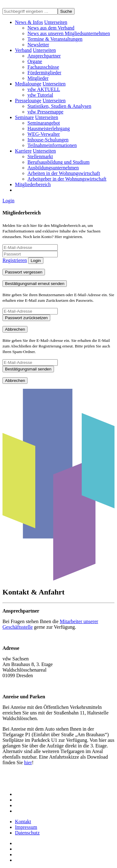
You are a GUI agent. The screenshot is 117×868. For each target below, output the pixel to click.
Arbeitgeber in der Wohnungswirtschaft (67, 179)
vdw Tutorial (40, 95)
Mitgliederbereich (33, 184)
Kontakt (23, 822)
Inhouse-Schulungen (48, 140)
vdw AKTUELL (44, 89)
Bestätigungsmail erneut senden (35, 284)
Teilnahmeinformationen (52, 145)
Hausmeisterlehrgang (49, 129)
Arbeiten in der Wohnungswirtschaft (64, 173)
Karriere (23, 151)
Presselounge (28, 101)
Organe (35, 61)
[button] (56, 22)
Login (8, 201)
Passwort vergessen (24, 272)
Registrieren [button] (15, 260)
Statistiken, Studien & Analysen (59, 106)
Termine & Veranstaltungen (55, 39)
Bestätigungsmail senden (28, 369)
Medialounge (28, 84)
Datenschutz (27, 833)
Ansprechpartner (44, 56)
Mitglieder (38, 78)
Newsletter (38, 45)
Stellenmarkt (40, 156)
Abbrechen (15, 329)
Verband (23, 50)
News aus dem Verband (51, 28)
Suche (66, 11)
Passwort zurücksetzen (26, 318)
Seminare (24, 117)
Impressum (26, 827)
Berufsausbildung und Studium (58, 162)
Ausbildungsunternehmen (53, 168)
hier (28, 762)
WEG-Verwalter (44, 134)
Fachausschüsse (43, 67)
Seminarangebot (44, 123)
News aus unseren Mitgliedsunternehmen (69, 33)
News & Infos (29, 22)
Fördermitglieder (44, 73)
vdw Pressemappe (45, 112)
